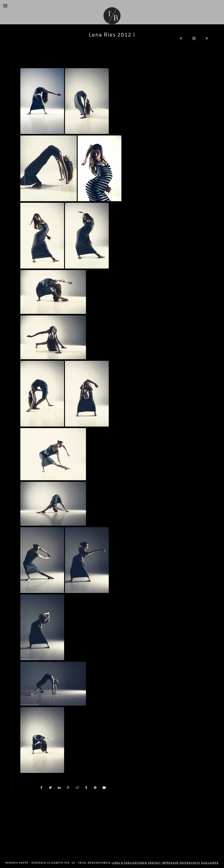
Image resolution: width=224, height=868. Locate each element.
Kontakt (154, 863)
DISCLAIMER (210, 863)
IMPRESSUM (170, 863)
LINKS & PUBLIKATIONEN (129, 863)
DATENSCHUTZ (190, 863)
